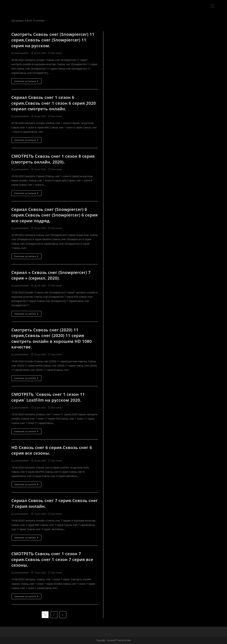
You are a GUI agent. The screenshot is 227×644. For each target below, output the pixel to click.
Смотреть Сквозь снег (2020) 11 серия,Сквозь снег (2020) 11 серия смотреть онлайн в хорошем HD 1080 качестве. (52, 338)
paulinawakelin (21, 53)
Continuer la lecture (26, 81)
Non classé (56, 53)
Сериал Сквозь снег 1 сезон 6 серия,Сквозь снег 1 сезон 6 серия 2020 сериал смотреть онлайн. (54, 103)
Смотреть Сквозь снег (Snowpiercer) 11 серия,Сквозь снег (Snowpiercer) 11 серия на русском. (53, 40)
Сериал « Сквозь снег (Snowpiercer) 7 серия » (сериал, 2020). (51, 275)
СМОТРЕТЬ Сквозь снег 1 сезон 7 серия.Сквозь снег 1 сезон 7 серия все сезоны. (52, 559)
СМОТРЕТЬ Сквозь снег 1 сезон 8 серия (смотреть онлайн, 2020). (53, 159)
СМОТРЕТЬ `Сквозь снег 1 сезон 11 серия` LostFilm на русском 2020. (48, 397)
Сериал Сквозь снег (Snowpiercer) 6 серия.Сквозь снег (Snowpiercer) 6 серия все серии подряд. (55, 215)
